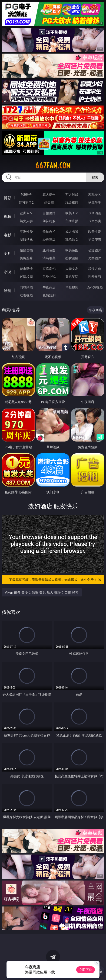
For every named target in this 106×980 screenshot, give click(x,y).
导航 (7, 291)
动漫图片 (95, 250)
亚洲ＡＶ (26, 213)
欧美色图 (72, 250)
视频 (7, 216)
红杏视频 (26, 295)
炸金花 (49, 202)
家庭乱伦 (49, 269)
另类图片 (95, 258)
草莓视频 (72, 287)
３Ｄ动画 (95, 213)
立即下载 (86, 970)
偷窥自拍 (26, 250)
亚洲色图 (49, 250)
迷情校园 (26, 277)
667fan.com (53, 166)
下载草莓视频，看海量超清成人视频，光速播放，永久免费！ (56, 580)
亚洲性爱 (26, 232)
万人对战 (72, 194)
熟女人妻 (26, 221)
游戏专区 (95, 194)
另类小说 (49, 277)
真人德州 (49, 194)
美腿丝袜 (26, 258)
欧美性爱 (95, 232)
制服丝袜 (26, 239)
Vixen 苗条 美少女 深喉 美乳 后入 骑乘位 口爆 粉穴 (42, 592)
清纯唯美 (49, 258)
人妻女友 (72, 269)
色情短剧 (49, 295)
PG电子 (26, 194)
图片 (7, 253)
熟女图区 (72, 258)
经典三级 (49, 239)
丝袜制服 (49, 221)
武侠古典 (95, 269)
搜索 (95, 177)
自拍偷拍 (49, 213)
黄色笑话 (72, 277)
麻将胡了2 (26, 202)
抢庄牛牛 (95, 202)
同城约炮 (26, 287)
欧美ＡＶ (72, 213)
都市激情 (26, 269)
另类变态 (95, 239)
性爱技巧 (95, 277)
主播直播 (72, 221)
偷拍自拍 (49, 232)
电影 (7, 235)
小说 (7, 272)
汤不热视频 (95, 287)
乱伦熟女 (72, 239)
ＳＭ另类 (95, 221)
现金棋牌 (72, 202)
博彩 (7, 198)
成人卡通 (72, 232)
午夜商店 (49, 287)
